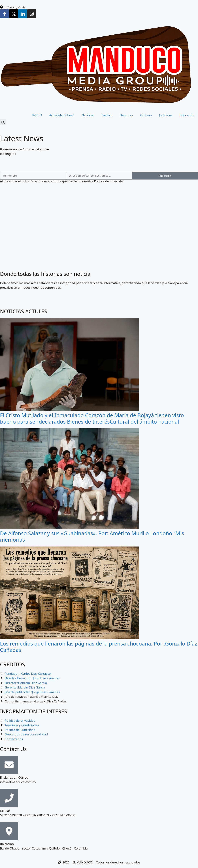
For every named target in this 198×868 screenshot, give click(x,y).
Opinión (146, 115)
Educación (187, 115)
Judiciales (166, 115)
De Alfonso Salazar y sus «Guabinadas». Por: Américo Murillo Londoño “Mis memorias (92, 536)
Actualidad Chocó (62, 115)
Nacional (88, 115)
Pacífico (107, 115)
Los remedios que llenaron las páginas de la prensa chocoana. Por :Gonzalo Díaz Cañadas (99, 647)
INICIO (37, 115)
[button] (3, 122)
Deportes (126, 115)
